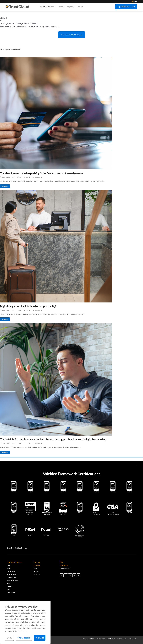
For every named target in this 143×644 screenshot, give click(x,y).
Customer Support (65, 568)
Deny (9, 638)
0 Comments (39, 177)
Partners (61, 7)
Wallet (9, 583)
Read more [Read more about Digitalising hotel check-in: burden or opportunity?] (5, 319)
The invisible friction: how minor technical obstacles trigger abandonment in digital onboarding (53, 439)
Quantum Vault (12, 592)
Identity (28, 177)
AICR (9, 568)
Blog (62, 562)
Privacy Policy (101, 639)
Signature (10, 586)
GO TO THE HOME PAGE (72, 35)
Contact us (64, 565)
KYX (8, 565)
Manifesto (37, 574)
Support (36, 568)
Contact (80, 7)
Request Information (126, 7)
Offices (36, 571)
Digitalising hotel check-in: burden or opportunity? (28, 306)
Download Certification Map (17, 548)
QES (8, 589)
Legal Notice (111, 639)
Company (71, 7)
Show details (24, 638)
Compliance (132, 639)
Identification (11, 571)
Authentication (12, 574)
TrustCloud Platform (48, 7)
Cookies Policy (122, 639)
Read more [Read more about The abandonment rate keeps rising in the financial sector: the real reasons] (5, 186)
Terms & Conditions (88, 639)
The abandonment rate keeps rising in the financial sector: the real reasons (42, 173)
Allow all (40, 638)
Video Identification (13, 580)
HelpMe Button (12, 577)
